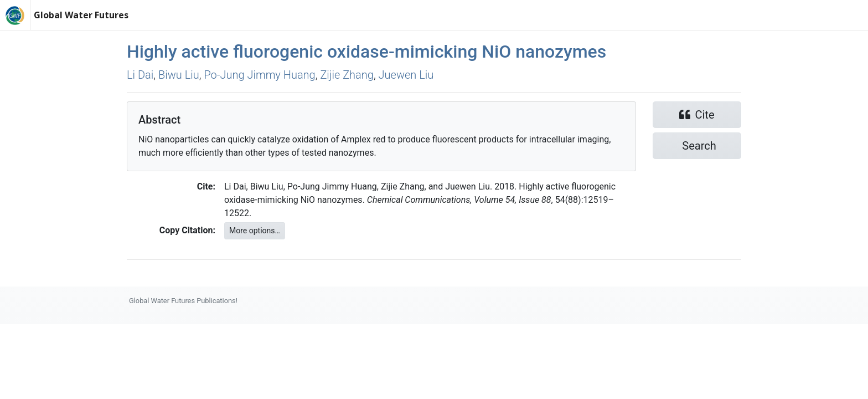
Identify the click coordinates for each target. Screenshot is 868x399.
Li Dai (140, 75)
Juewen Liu (406, 75)
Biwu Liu (179, 75)
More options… (255, 231)
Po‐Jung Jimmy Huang (259, 75)
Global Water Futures (81, 15)
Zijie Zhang (347, 75)
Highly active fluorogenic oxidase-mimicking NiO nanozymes (366, 52)
